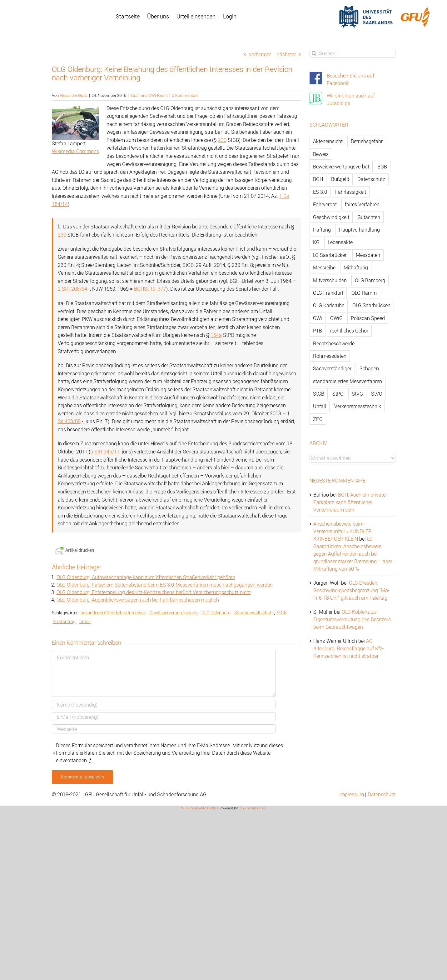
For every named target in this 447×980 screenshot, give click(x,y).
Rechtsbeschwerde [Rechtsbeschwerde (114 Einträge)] (334, 343)
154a (216, 335)
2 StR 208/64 (72, 289)
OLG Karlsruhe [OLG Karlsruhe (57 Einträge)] (329, 305)
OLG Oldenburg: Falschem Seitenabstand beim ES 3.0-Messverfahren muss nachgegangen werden (165, 585)
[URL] (164, 729)
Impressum (352, 794)
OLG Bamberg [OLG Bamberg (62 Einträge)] (370, 280)
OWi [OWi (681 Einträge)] (318, 318)
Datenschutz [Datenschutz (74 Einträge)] (371, 179)
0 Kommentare (185, 95)
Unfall (85, 621)
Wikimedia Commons (75, 151)
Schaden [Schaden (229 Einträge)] (369, 368)
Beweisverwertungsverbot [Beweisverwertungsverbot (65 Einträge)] (341, 167)
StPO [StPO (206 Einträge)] (338, 394)
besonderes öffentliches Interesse (113, 613)
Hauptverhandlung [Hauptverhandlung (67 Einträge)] (359, 230)
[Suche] (314, 53)
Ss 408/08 (69, 421)
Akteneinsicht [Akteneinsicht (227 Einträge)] (328, 141)
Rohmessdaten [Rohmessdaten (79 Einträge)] (330, 356)
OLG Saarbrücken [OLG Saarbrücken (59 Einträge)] (371, 305)
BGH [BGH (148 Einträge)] (318, 179)
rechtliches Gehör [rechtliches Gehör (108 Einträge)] (349, 331)
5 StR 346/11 (105, 452)
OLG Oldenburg (216, 613)
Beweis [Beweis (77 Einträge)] (321, 154)
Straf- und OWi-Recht (149, 95)
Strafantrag (64, 621)
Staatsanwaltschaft (254, 613)
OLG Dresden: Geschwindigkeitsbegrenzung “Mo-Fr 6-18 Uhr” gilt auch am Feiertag (351, 590)
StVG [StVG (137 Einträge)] (357, 394)
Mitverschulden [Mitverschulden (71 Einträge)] (330, 280)
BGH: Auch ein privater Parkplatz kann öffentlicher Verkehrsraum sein (350, 502)
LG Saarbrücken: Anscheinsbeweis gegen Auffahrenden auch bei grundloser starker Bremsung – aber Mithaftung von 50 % (353, 554)
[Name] (164, 705)
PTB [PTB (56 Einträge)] (318, 331)
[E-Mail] (164, 717)
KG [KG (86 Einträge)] (316, 242)
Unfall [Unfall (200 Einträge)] (320, 406)
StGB (282, 613)
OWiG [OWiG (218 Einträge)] (336, 318)
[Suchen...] (353, 53)
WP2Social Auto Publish (200, 808)
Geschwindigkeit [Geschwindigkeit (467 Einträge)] (331, 217)
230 (222, 140)
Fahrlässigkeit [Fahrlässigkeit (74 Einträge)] (351, 192)
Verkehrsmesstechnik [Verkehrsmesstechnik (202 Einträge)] (358, 406)
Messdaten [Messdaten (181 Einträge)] (368, 255)
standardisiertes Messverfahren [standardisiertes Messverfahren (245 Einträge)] (348, 381)
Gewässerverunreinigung (174, 613)
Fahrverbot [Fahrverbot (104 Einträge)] (325, 204)
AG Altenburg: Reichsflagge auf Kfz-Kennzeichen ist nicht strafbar (349, 648)
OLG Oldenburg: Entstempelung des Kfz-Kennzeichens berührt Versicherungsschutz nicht (154, 592)
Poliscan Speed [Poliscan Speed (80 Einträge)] (368, 318)
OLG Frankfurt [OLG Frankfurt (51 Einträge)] (328, 293)
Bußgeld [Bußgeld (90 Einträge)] (340, 179)
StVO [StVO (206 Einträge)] (377, 394)
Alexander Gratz (74, 95)
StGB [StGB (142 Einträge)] (319, 394)
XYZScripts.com (253, 808)
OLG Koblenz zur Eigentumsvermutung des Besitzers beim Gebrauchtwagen (352, 619)
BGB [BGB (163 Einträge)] (382, 167)
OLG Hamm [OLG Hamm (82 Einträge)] (364, 293)
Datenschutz (382, 794)
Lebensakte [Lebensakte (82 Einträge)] (340, 242)
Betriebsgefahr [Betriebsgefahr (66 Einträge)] (367, 141)
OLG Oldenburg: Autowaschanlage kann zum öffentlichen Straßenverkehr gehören (146, 577)
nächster (286, 54)
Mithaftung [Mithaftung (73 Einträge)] (356, 267)
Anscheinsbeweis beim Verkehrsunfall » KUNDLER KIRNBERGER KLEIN (343, 531)
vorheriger (260, 54)
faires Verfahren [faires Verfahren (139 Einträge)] (362, 204)
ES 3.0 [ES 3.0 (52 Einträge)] (320, 192)
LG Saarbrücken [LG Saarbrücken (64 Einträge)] (330, 255)
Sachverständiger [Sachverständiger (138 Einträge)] (332, 368)
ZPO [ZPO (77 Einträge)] (318, 419)
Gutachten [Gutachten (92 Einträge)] (369, 217)
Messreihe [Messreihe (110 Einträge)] (324, 267)
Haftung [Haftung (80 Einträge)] (322, 230)
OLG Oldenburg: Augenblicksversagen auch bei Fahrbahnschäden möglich (138, 600)
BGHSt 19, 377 (150, 289)
